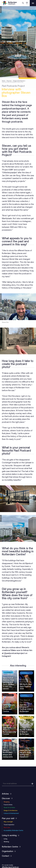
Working (6, 842)
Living (5, 839)
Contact (7, 856)
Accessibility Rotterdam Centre (13, 830)
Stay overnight (8, 822)
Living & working (11, 835)
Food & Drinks (8, 805)
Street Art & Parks (9, 807)
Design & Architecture (11, 810)
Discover (7, 798)
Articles (7, 794)
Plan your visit (9, 818)
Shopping (7, 802)
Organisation (9, 851)
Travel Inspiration (9, 825)
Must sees (7, 827)
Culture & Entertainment (11, 813)
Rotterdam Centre (11, 847)
